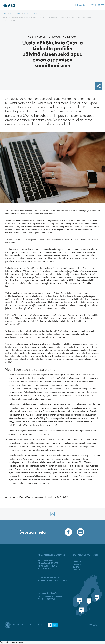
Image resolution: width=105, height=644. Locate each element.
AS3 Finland (11, 5)
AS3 (4, 14)
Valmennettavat (31, 14)
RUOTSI (76, 567)
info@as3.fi (53, 578)
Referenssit (15, 14)
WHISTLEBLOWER (46, 599)
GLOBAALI (78, 562)
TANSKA (77, 564)
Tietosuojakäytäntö (50, 596)
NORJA (76, 570)
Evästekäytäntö (47, 594)
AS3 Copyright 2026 (95, 625)
